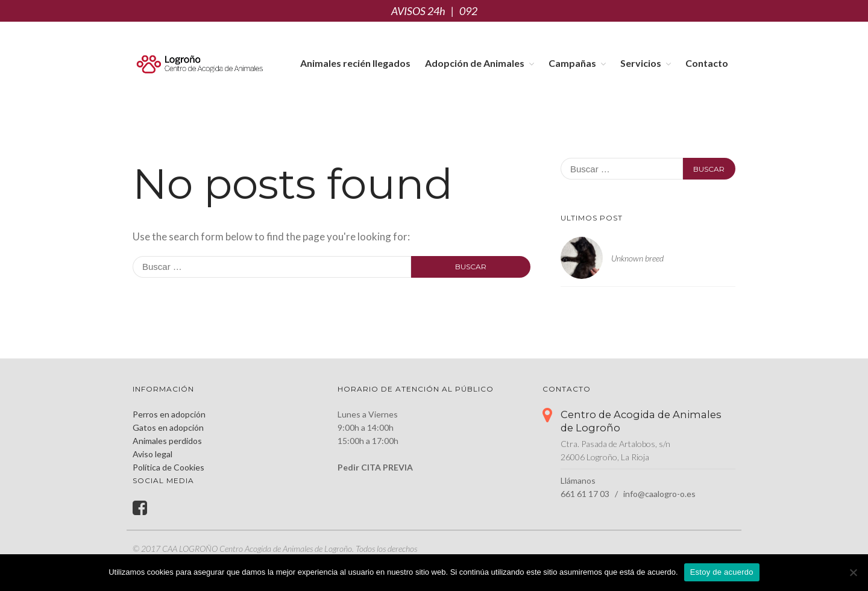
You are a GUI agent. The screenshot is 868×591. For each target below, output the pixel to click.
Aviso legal (153, 454)
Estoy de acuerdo (722, 572)
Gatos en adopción (168, 427)
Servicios (641, 63)
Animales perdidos (167, 441)
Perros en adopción (169, 414)
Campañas (572, 63)
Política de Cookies (168, 467)
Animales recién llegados (355, 63)
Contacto (707, 63)
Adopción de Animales (475, 63)
